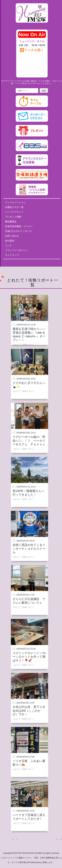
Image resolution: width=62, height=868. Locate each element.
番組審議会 (11, 222)
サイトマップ (12, 255)
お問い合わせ (12, 236)
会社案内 (10, 241)
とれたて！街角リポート (23, 345)
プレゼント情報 (13, 217)
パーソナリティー (14, 212)
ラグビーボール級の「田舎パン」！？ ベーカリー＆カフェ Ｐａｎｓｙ (29, 441)
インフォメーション (15, 202)
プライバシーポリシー (17, 250)
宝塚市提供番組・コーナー (19, 226)
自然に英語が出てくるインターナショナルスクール (29, 549)
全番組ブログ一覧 (14, 207)
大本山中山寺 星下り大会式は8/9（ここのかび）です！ (29, 711)
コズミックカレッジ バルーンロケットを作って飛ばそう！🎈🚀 (29, 657)
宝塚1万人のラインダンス (18, 231)
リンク (8, 245)
